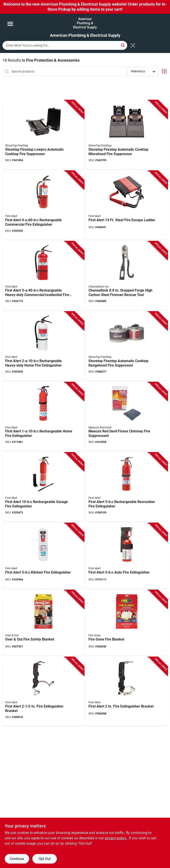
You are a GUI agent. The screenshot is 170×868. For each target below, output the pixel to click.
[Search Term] (65, 45)
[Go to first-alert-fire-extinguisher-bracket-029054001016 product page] (43, 692)
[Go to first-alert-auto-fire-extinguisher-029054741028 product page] (127, 556)
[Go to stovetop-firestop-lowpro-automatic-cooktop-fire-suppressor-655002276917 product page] (43, 135)
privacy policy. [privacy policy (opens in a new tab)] (116, 838)
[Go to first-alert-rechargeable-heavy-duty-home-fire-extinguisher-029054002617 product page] (43, 346)
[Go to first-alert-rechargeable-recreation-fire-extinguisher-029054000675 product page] (127, 487)
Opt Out (45, 859)
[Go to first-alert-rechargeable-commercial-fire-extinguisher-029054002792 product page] (43, 205)
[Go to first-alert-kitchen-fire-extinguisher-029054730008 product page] (43, 556)
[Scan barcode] (133, 45)
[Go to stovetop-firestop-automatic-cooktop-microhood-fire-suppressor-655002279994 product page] (127, 135)
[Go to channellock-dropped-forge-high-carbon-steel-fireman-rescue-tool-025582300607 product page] (127, 276)
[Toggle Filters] (164, 71)
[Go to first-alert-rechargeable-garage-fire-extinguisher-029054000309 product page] (43, 487)
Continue (17, 859)
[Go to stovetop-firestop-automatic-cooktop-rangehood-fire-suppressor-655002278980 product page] (127, 346)
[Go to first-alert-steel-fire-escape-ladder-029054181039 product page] (127, 205)
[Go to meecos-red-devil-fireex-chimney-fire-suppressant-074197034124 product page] (127, 417)
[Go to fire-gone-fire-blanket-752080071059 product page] (127, 623)
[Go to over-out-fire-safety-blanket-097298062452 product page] (43, 623)
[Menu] (10, 24)
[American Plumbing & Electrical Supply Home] (85, 23)
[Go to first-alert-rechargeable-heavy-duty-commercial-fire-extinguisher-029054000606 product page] (43, 276)
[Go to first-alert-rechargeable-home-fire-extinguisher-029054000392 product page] (43, 417)
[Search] (123, 45)
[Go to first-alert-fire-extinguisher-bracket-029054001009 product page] (127, 692)
